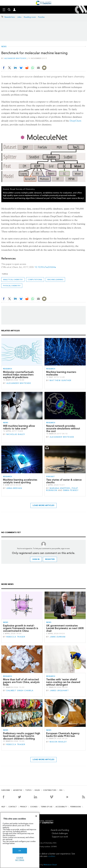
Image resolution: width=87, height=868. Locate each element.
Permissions (76, 807)
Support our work (60, 837)
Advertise (18, 790)
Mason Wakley (58, 742)
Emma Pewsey (71, 490)
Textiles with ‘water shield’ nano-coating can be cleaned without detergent (63, 682)
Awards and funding (60, 830)
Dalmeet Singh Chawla (20, 691)
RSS (61, 790)
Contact (13, 807)
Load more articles (43, 505)
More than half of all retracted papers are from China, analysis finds (21, 682)
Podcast (50, 476)
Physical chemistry (12, 286)
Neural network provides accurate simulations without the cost (63, 429)
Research (8, 369)
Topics (28, 790)
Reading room (30, 17)
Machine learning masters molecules (61, 373)
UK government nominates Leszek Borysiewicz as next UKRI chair (65, 628)
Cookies (34, 807)
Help (3, 807)
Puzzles (41, 17)
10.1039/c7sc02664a (45, 267)
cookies (51, 856)
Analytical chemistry (13, 280)
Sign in (36, 559)
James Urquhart (59, 691)
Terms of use (47, 807)
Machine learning (55, 280)
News (4, 47)
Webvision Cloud (50, 865)
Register (50, 559)
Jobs (19, 17)
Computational (35, 280)
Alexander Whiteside (15, 58)
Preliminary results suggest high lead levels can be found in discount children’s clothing (22, 736)
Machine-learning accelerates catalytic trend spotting (20, 481)
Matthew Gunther (60, 380)
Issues (37, 790)
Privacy (23, 807)
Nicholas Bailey (16, 434)
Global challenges (60, 833)
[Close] (36, 816)
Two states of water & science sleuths (64, 481)
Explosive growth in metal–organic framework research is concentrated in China (21, 628)
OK (20, 851)
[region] (20, 840)
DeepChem (75, 121)
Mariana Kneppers (60, 488)
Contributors (50, 790)
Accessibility (61, 807)
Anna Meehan (14, 488)
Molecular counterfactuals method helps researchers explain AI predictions (18, 375)
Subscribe (6, 790)
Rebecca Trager (16, 637)
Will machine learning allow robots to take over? (19, 427)
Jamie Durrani (58, 637)
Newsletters (10, 17)
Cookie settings (20, 859)
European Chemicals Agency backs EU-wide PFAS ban (63, 735)
